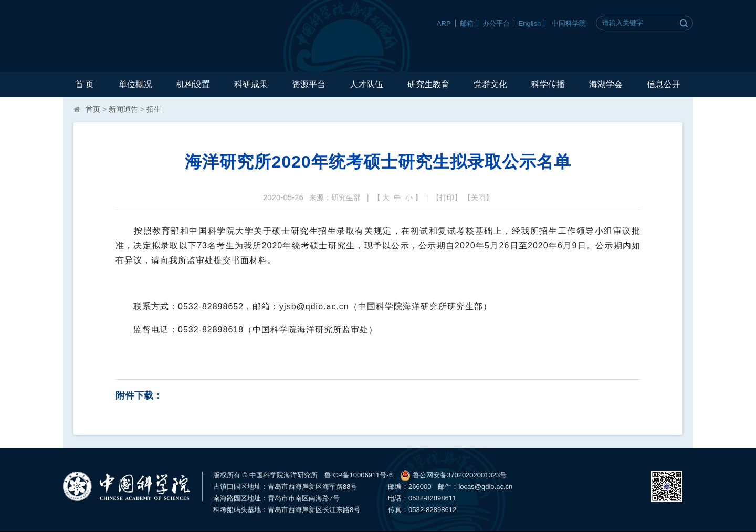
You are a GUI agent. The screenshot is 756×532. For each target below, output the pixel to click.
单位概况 (135, 84)
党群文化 (490, 84)
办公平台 (496, 23)
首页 (93, 109)
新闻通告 (123, 109)
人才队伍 (366, 84)
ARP (444, 23)
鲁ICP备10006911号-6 (359, 475)
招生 (154, 109)
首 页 (85, 84)
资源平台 (309, 84)
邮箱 (467, 23)
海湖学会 (606, 84)
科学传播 (548, 84)
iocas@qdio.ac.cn (485, 487)
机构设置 (193, 84)
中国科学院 (569, 23)
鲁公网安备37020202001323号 (453, 475)
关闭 (478, 197)
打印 (447, 197)
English (530, 23)
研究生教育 (428, 84)
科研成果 (251, 84)
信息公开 (664, 84)
